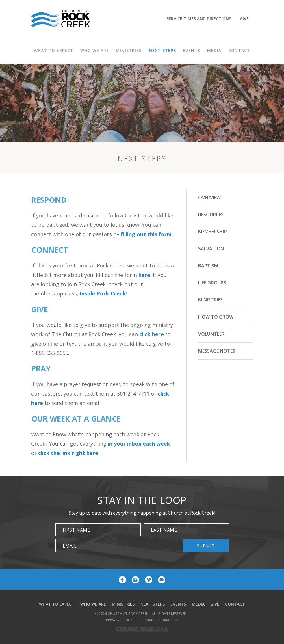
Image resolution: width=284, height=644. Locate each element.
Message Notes (217, 351)
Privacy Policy (119, 620)
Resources (211, 215)
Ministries (210, 300)
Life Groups (212, 283)
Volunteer (211, 334)
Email (70, 546)
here (144, 275)
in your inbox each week (139, 444)
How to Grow (216, 317)
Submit (206, 546)
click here (152, 334)
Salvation (211, 249)
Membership (212, 232)
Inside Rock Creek (103, 293)
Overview (209, 198)
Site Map (146, 620)
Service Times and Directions (199, 19)
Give (244, 19)
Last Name (164, 530)
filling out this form (146, 234)
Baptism (208, 266)
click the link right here (68, 453)
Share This (169, 620)
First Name (76, 530)
